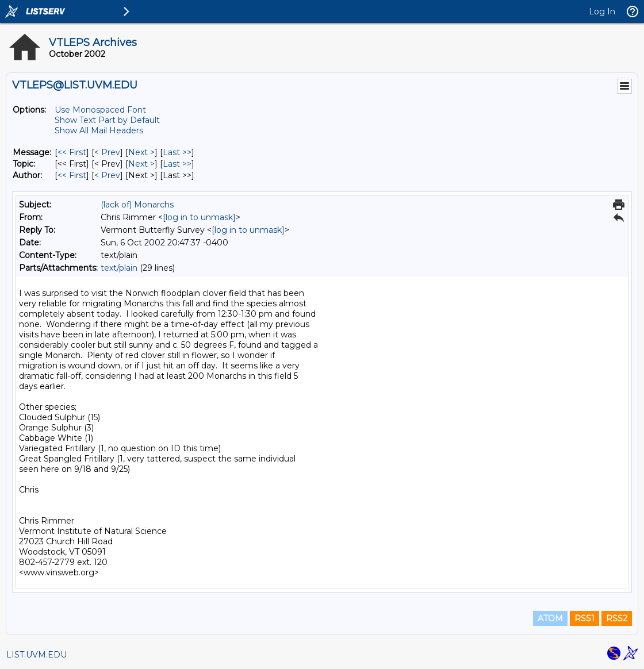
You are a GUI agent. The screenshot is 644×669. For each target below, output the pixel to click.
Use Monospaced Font (100, 110)
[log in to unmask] (199, 217)
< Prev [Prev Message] (107, 152)
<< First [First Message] (72, 152)
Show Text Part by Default (107, 120)
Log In (602, 11)
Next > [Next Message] (141, 152)
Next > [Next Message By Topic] (141, 164)
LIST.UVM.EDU (37, 655)
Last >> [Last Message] (177, 152)
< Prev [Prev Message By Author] (107, 175)
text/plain (119, 268)
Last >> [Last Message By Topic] (177, 164)
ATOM (550, 618)
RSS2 (617, 618)
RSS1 (584, 618)
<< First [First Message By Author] (72, 175)
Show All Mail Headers (99, 130)
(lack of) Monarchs (137, 205)
